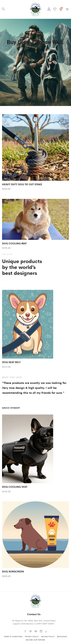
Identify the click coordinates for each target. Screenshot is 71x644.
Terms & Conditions (13, 636)
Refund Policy (48, 636)
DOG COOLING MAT (14, 243)
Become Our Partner (35, 640)
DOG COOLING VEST (15, 487)
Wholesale (62, 636)
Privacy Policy (32, 636)
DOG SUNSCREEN (13, 571)
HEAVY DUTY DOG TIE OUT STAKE (22, 184)
